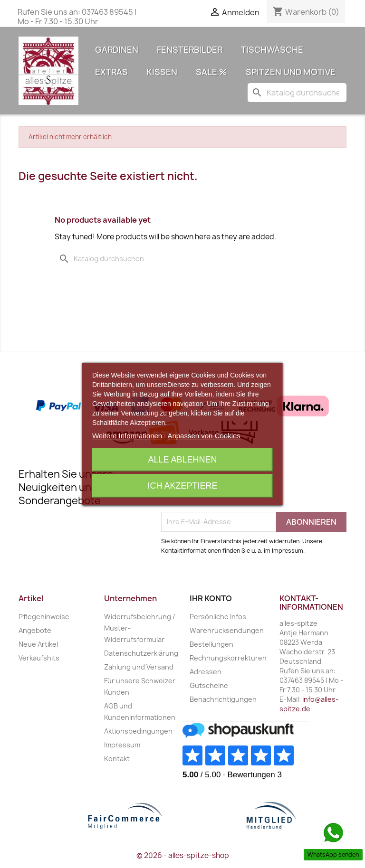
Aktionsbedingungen (138, 731)
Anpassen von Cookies (204, 436)
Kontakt (117, 759)
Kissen (162, 72)
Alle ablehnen (182, 460)
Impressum (122, 745)
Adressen (206, 672)
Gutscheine (209, 685)
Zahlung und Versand (139, 667)
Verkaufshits (39, 658)
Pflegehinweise (44, 617)
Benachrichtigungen (223, 699)
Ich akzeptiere (182, 486)
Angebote (35, 630)
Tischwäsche (272, 50)
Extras (111, 72)
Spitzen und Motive (291, 72)
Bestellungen (211, 644)
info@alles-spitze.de (309, 704)
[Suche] (297, 93)
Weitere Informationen (127, 436)
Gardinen (117, 50)
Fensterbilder (190, 50)
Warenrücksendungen (227, 630)
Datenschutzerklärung (141, 653)
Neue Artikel (38, 644)
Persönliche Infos (218, 617)
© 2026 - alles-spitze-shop (183, 855)
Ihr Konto (211, 598)
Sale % (211, 72)
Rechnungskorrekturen (228, 658)
